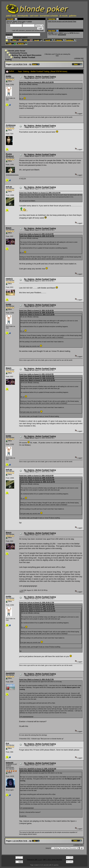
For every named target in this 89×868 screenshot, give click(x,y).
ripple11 (9, 279)
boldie (8, 76)
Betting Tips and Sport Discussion (27, 55)
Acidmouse (11, 125)
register (30, 21)
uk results (64, 16)
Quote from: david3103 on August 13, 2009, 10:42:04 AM (38, 769)
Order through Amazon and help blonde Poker (62, 21)
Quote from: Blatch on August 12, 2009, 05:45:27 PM (36, 679)
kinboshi (10, 763)
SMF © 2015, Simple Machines (53, 860)
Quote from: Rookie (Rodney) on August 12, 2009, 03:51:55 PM (40, 193)
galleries (73, 16)
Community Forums (19, 53)
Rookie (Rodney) (10, 155)
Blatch (9, 228)
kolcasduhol (62, 35)
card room (34, 16)
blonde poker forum (17, 51)
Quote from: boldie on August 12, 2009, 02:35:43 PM (36, 234)
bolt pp (9, 187)
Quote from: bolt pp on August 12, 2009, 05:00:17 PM (37, 603)
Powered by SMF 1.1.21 (34, 860)
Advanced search (20, 37)
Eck (7, 743)
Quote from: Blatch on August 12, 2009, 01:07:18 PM (36, 82)
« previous (77, 58)
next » (82, 845)
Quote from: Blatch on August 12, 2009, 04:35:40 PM (36, 310)
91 (30, 64)
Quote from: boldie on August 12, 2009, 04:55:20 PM (36, 374)
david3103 (10, 673)
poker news (11, 16)
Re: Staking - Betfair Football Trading (40, 77)
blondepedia (23, 16)
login (24, 21)
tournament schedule (49, 16)
